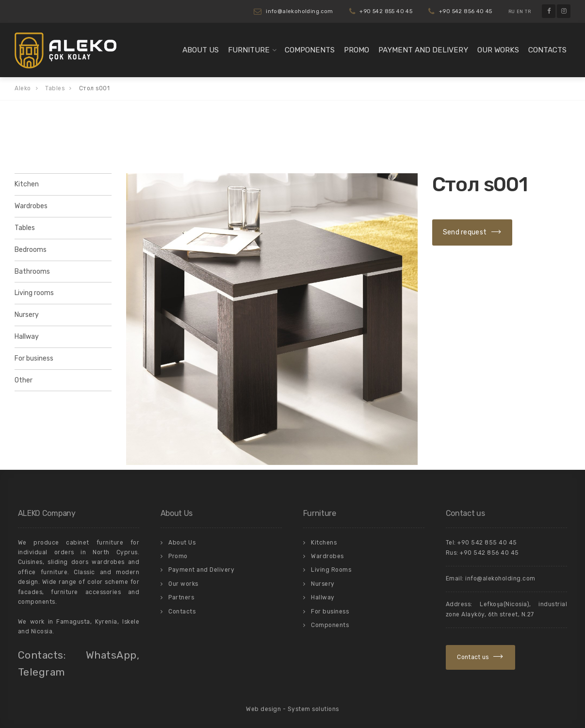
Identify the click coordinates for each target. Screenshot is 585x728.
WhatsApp (111, 655)
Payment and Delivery (423, 50)
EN (520, 12)
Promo (357, 50)
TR (528, 12)
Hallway (27, 337)
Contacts (547, 50)
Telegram (41, 672)
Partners (181, 597)
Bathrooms (32, 272)
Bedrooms (31, 250)
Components (310, 50)
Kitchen (27, 184)
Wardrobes (31, 206)
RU (512, 12)
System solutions (313, 709)
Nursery (27, 315)
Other (24, 380)
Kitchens (324, 543)
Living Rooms (331, 570)
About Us (201, 50)
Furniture (249, 50)
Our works (498, 50)
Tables (25, 228)
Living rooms (34, 293)
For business (34, 358)
